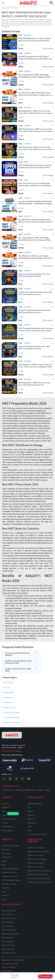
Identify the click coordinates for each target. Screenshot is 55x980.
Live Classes (6, 853)
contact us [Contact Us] (6, 807)
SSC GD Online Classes (35, 855)
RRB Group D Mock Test (10, 934)
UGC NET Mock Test (9, 953)
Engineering (29, 790)
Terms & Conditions (9, 967)
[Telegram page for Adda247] (16, 779)
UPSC (30, 827)
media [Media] (4, 811)
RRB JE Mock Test (8, 949)
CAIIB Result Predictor (10, 876)
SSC (29, 807)
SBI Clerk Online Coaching (37, 859)
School (47, 790)
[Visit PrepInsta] (27, 760)
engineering (32, 823)
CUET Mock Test (7, 938)
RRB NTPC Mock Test (9, 918)
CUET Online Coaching (35, 863)
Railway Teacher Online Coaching (39, 882)
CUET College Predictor (10, 869)
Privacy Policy (7, 971)
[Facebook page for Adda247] (22, 779)
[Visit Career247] (45, 760)
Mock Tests (6, 849)
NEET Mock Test (7, 941)
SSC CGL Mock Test (8, 930)
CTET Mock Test (7, 926)
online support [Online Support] (7, 830)
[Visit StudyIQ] (10, 768)
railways (31, 811)
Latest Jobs (18, 790)
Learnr (4, 899)
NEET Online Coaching (35, 867)
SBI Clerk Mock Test (9, 911)
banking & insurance (35, 804)
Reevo (4, 892)
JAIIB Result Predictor (9, 872)
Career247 (5, 888)
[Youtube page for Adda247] (29, 779)
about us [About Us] (5, 804)
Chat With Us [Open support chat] (45, 976)
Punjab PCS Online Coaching (38, 874)
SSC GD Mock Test (8, 915)
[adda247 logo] (12, 735)
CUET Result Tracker (9, 884)
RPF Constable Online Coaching (39, 878)
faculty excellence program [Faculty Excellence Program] (37, 834)
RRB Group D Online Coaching (38, 851)
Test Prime (5, 895)
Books (4, 865)
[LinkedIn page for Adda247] (4, 779)
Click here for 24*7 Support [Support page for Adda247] (11, 751)
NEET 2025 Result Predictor (11, 880)
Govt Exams (7, 790)
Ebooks (4, 861)
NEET (29, 830)
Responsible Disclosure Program (13, 960)
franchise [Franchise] (5, 823)
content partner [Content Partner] (7, 827)
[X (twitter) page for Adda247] (10, 779)
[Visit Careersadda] (10, 760)
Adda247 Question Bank (10, 846)
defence (30, 819)
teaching (31, 815)
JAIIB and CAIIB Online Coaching (39, 871)
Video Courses (7, 857)
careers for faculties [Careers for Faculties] (9, 819)
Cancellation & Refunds (10, 964)
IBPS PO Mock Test (8, 945)
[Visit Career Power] (27, 768)
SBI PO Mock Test (8, 922)
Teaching (39, 790)
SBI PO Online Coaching (36, 848)
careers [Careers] (4, 815)
